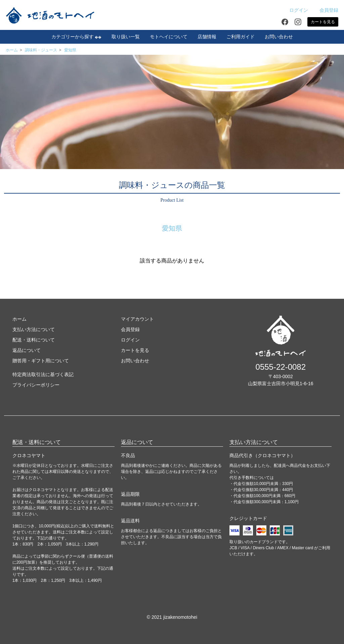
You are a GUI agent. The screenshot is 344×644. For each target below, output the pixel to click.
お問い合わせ (279, 37)
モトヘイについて (169, 37)
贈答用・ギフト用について (41, 361)
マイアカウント (137, 319)
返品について (27, 350)
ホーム (12, 50)
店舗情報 (207, 37)
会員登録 (325, 10)
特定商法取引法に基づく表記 (43, 374)
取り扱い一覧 (126, 37)
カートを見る (323, 22)
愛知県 (70, 50)
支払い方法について (34, 329)
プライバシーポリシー (36, 385)
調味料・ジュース (41, 50)
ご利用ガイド (241, 37)
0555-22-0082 (281, 367)
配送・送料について (34, 340)
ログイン (295, 10)
